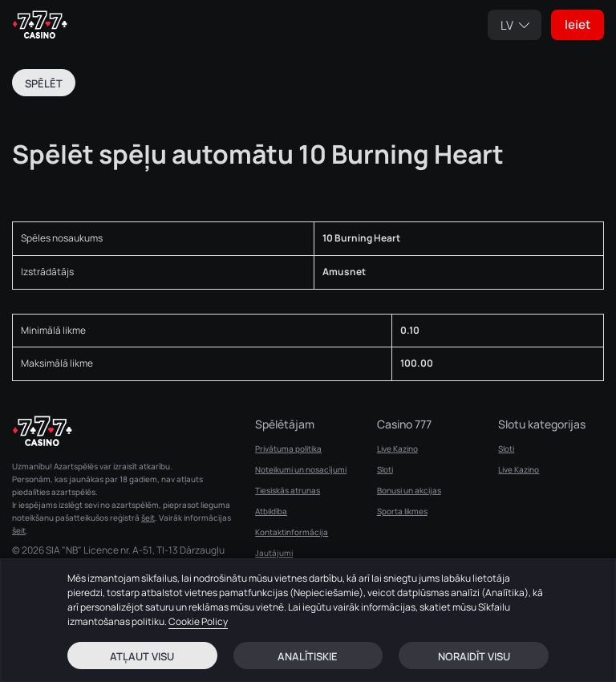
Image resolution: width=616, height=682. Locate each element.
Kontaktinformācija (292, 532)
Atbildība (271, 511)
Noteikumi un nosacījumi (301, 469)
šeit (148, 518)
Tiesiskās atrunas (288, 490)
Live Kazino (397, 449)
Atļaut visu (142, 656)
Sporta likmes (402, 511)
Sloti (385, 469)
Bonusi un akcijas (409, 490)
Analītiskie (308, 656)
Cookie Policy (198, 621)
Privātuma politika (288, 449)
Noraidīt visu (474, 656)
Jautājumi (274, 553)
